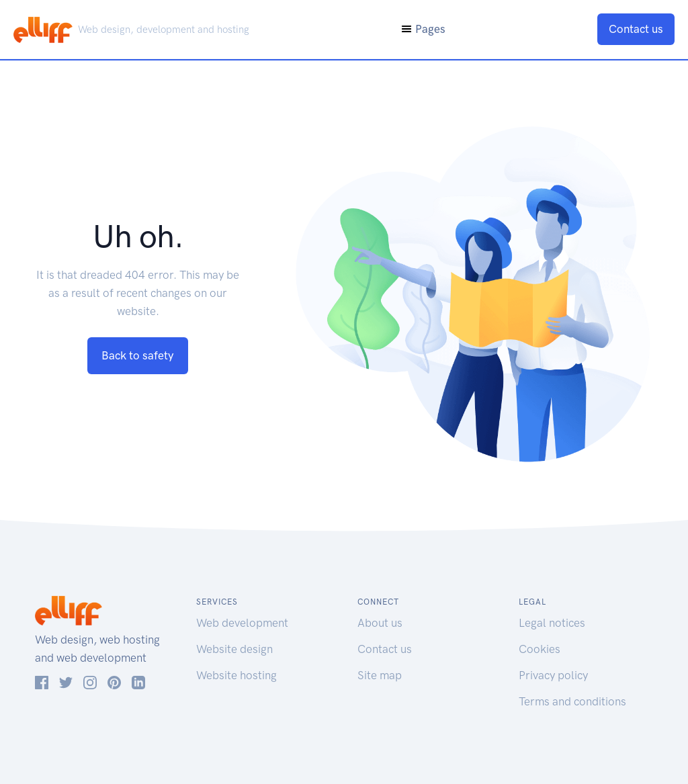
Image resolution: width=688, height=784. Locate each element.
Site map (380, 675)
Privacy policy (553, 675)
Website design (234, 649)
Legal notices (552, 623)
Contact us (636, 29)
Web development (242, 623)
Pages (423, 29)
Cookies (540, 649)
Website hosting (236, 675)
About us (380, 623)
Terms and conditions (572, 701)
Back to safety (138, 355)
